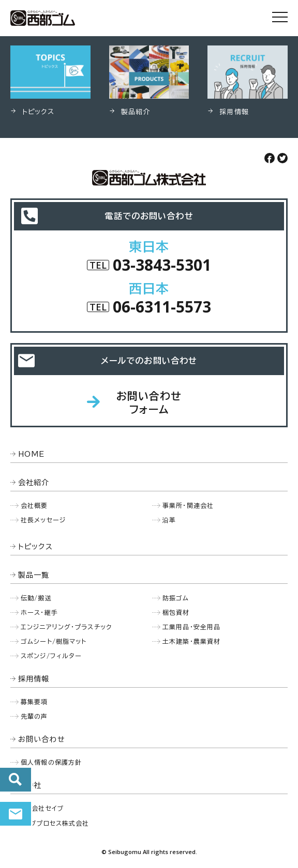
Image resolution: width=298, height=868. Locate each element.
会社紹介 (34, 483)
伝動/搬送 (36, 598)
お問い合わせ (16, 814)
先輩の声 (34, 716)
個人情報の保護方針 (51, 762)
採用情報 (34, 679)
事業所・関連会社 (188, 505)
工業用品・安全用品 (191, 627)
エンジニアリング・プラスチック (66, 627)
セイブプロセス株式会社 (54, 823)
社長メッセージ (43, 520)
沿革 (169, 520)
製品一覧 (34, 575)
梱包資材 (176, 612)
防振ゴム (176, 598)
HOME (32, 454)
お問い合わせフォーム (149, 402)
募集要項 (34, 702)
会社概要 (34, 505)
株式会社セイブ (41, 808)
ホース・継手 (39, 612)
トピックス (35, 547)
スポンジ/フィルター (51, 656)
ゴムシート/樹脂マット (54, 641)
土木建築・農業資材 (191, 641)
